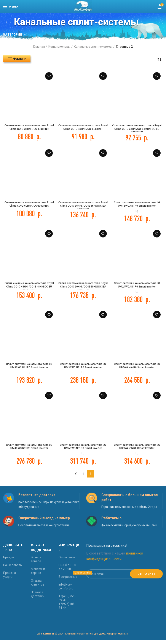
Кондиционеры (59, 47)
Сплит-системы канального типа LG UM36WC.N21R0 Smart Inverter (83, 369)
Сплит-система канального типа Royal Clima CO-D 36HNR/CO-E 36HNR (29, 130)
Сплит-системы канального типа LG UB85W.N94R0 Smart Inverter (137, 451)
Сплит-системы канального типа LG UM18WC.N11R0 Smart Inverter (137, 205)
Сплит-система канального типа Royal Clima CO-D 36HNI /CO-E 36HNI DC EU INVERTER (83, 207)
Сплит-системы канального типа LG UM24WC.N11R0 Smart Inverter (137, 287)
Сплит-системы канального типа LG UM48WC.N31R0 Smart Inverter (29, 451)
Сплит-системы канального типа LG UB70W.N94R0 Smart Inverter (137, 369)
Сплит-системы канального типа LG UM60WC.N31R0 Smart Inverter (83, 451)
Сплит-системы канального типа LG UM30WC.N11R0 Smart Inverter (29, 369)
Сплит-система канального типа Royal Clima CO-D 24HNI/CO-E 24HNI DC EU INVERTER (137, 130)
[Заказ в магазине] (160, 60)
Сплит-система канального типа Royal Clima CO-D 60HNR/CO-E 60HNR (29, 207)
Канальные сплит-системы (93, 47)
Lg (137, 212)
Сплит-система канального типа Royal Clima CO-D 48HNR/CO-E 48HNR (83, 130)
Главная (39, 47)
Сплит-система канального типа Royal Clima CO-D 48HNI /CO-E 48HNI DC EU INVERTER (29, 289)
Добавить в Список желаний (49, 76)
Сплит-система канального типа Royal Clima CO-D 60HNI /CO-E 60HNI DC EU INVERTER (83, 289)
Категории (13, 35)
